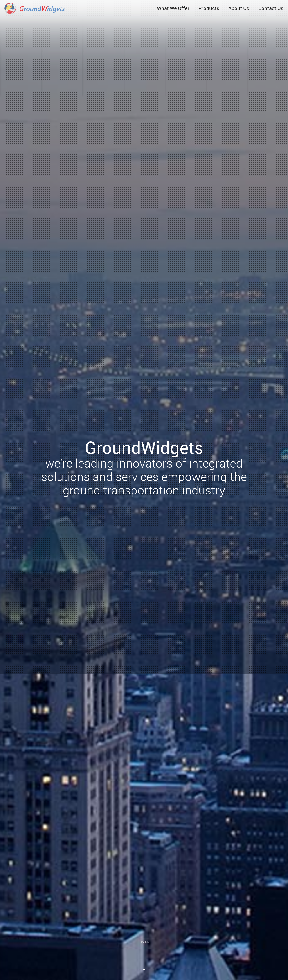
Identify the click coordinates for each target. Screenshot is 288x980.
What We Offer (173, 8)
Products (209, 8)
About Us (239, 8)
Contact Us (271, 8)
